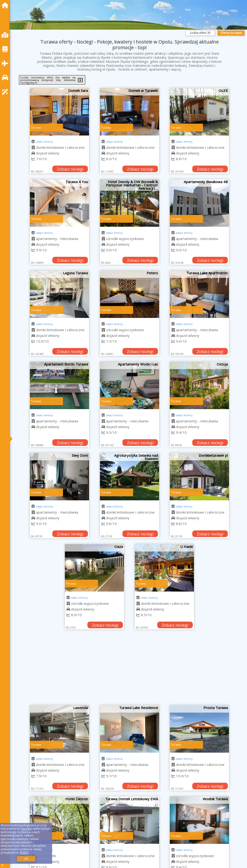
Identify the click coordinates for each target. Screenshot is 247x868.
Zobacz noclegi (70, 169)
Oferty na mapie (231, 33)
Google (27, 829)
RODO (24, 852)
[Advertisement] (130, 670)
